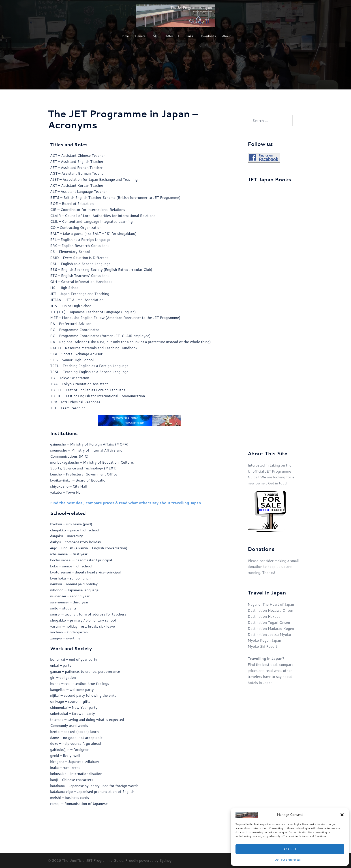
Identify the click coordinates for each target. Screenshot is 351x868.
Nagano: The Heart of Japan (271, 604)
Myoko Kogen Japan (264, 640)
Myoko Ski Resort (263, 646)
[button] (342, 815)
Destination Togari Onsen (269, 622)
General (141, 36)
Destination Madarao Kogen (271, 628)
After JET (172, 36)
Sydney (165, 860)
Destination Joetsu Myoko (269, 634)
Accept (290, 849)
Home (125, 36)
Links (189, 36)
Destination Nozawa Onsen (271, 610)
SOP (156, 36)
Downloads (208, 36)
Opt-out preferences (288, 860)
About (226, 36)
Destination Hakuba (264, 616)
